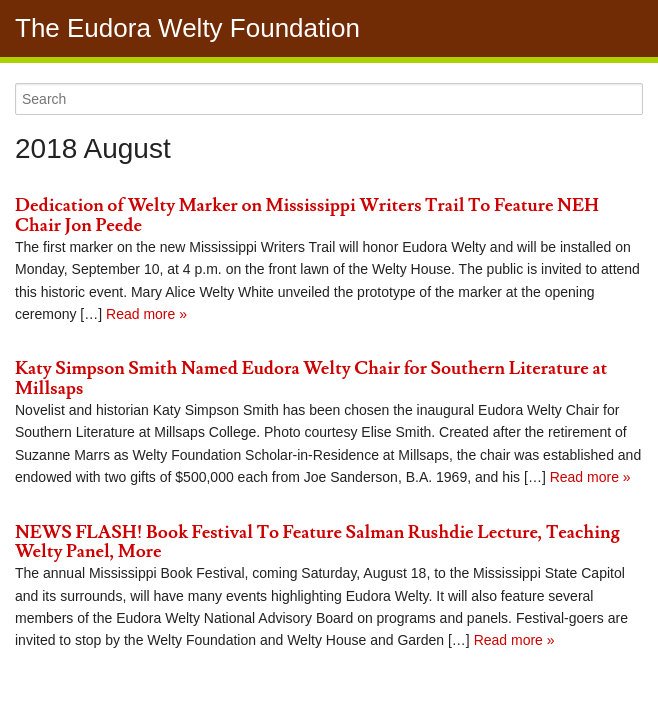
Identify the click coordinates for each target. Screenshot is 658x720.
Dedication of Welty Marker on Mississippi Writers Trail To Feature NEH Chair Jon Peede (307, 215)
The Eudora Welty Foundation (187, 28)
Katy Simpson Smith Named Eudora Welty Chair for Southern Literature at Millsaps (311, 378)
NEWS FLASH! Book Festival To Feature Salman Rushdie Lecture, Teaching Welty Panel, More (317, 542)
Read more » (144, 314)
